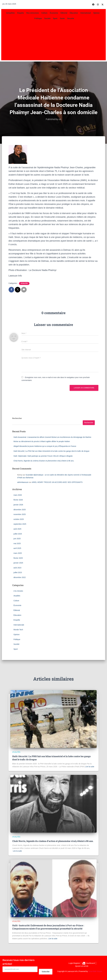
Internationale (19, 625)
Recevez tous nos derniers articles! (18, 962)
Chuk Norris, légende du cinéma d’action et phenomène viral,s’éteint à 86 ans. (44, 461)
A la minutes (18, 591)
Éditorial (64, 13)
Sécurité (71, 18)
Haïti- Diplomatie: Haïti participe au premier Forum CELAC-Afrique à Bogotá (43, 456)
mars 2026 (18, 495)
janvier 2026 (18, 505)
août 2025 (17, 529)
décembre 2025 (20, 509)
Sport (55, 18)
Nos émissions (33, 13)
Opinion (96, 13)
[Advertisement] (53, 40)
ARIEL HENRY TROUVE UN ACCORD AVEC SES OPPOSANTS (57, 482)
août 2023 (17, 568)
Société (47, 18)
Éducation (74, 13)
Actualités (10, 13)
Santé (62, 18)
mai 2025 (17, 543)
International (86, 13)
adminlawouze (23, 482)
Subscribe (46, 971)
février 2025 (18, 558)
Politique (38, 18)
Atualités (24, 283)
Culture (44, 13)
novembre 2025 (20, 514)
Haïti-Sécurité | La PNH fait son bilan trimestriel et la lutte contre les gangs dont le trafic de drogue (51, 451)
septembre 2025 (20, 524)
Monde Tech (18, 630)
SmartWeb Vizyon (95, 971)
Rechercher (17, 418)
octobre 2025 (19, 519)
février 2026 (18, 500)
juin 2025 (17, 538)
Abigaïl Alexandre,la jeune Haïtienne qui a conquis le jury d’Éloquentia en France (45, 446)
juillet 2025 (18, 534)
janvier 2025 (18, 563)
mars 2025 (18, 553)
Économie (54, 13)
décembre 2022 (20, 577)
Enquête (21, 13)
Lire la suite (90, 766)
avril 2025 (17, 548)
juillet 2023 (18, 572)
